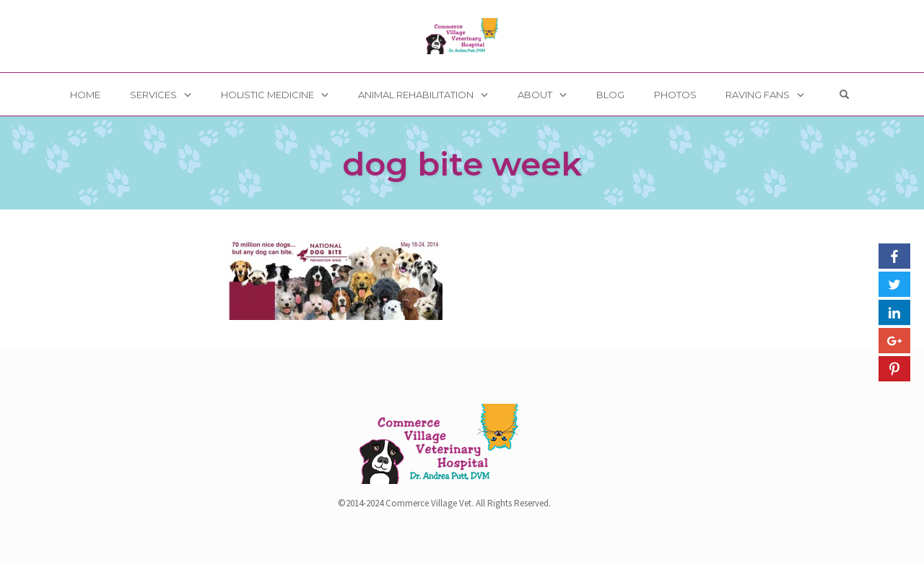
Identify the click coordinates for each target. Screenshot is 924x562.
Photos (675, 95)
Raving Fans (758, 95)
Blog (610, 95)
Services (153, 95)
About (535, 95)
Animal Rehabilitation (416, 95)
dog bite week (462, 164)
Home (85, 95)
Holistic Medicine (267, 95)
